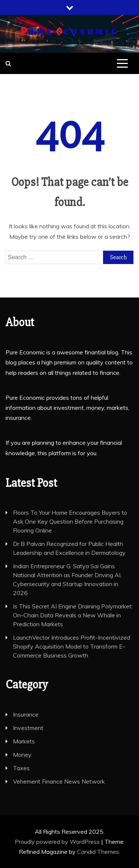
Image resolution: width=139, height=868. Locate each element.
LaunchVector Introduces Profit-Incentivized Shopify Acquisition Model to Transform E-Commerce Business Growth (72, 646)
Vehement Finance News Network (59, 781)
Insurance (26, 714)
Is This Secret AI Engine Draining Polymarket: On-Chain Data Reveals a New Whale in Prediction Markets (73, 615)
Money (22, 755)
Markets (24, 741)
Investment (28, 728)
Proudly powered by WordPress (58, 842)
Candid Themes (98, 852)
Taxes (21, 768)
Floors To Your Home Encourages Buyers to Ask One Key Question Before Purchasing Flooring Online (70, 521)
